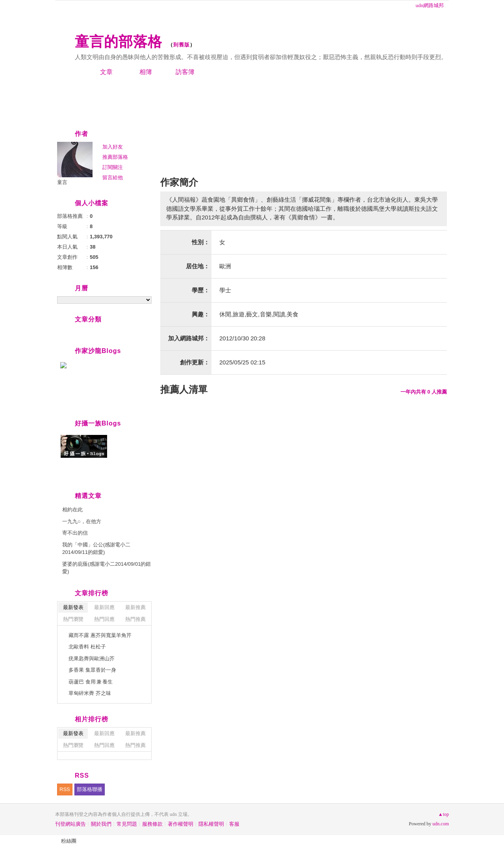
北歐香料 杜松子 (87, 647)
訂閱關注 (113, 167)
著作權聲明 (181, 824)
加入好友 (113, 147)
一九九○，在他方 (82, 521)
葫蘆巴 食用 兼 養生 (91, 682)
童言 (62, 182)
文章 (106, 72)
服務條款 (152, 824)
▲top (444, 814)
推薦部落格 (115, 157)
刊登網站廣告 (70, 824)
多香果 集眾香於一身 (92, 670)
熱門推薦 (135, 619)
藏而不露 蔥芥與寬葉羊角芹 (100, 635)
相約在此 (72, 510)
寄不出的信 (75, 533)
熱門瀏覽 (73, 619)
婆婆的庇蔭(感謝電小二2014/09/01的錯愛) (107, 568)
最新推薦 (135, 607)
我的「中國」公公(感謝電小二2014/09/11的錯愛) (96, 549)
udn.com (441, 824)
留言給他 (113, 177)
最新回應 (104, 607)
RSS (65, 789)
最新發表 (73, 607)
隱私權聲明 (211, 824)
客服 (234, 824)
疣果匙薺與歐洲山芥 (92, 658)
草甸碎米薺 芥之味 (90, 693)
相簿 (146, 72)
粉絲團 (69, 841)
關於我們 (101, 824)
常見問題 (127, 824)
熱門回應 (104, 619)
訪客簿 (185, 72)
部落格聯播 (90, 789)
